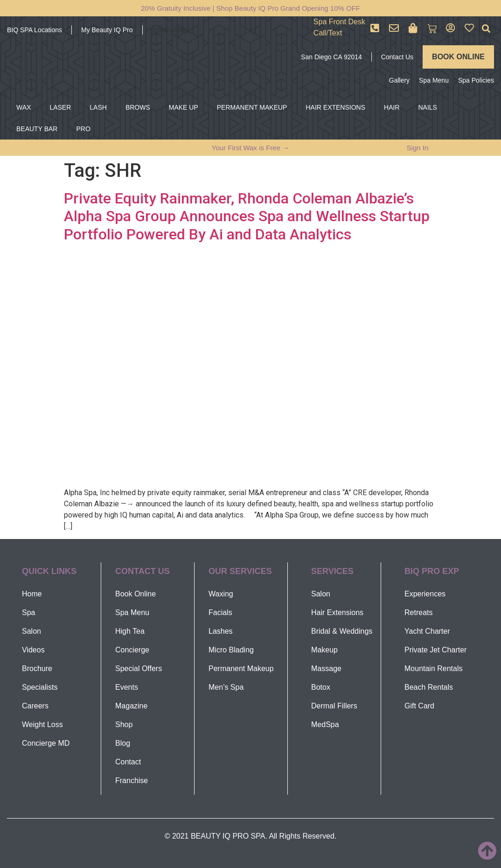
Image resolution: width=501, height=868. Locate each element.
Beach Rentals (429, 687)
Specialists (40, 687)
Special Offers (139, 668)
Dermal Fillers (334, 706)
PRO (83, 129)
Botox (321, 687)
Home (32, 594)
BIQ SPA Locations (35, 30)
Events (127, 687)
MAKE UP (184, 107)
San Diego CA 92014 (331, 57)
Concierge (132, 650)
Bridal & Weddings (342, 631)
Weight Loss (42, 724)
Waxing (221, 594)
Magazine (131, 706)
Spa (28, 612)
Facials (220, 612)
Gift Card (419, 706)
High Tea (130, 631)
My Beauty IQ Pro (107, 30)
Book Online (136, 594)
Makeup (324, 650)
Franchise (132, 780)
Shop (124, 724)
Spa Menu (434, 80)
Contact (128, 762)
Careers (35, 706)
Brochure (37, 668)
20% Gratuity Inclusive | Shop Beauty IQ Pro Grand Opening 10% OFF (250, 8)
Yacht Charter (427, 631)
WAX (24, 107)
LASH (98, 107)
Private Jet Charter (435, 650)
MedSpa (325, 724)
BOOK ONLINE (458, 57)
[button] (486, 29)
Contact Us (397, 57)
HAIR (392, 107)
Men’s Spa (226, 687)
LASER (60, 107)
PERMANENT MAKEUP (252, 107)
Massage (326, 668)
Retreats (418, 612)
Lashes (221, 631)
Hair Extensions (337, 612)
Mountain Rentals (434, 668)
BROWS (138, 107)
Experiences (425, 594)
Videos (33, 650)
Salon (31, 631)
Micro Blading (231, 650)
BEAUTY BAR (37, 129)
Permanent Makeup (241, 668)
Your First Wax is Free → (250, 148)
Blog (123, 743)
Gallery (399, 80)
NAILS (428, 107)
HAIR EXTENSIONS (335, 107)
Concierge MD (46, 743)
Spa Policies (476, 80)
